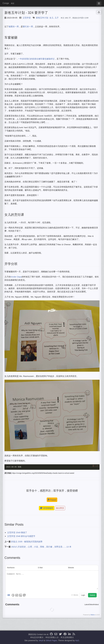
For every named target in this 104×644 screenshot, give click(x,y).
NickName (11, 568)
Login (83, 595)
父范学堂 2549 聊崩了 (17, 533)
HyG (77, 640)
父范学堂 (27, 18)
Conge (6, 3)
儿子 (57, 18)
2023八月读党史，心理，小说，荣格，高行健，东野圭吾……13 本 (41, 547)
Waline (93, 615)
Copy (97, 466)
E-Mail (40, 568)
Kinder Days (16, 277)
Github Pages (51, 640)
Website (71, 568)
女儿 (51, 18)
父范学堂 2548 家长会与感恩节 (21, 536)
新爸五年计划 (42, 18)
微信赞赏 (60, 508)
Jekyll (41, 640)
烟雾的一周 (14, 27)
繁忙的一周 (28, 27)
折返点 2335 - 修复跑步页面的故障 (27, 542)
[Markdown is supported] (9, 595)
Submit (92, 595)
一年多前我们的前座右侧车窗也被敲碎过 (36, 59)
